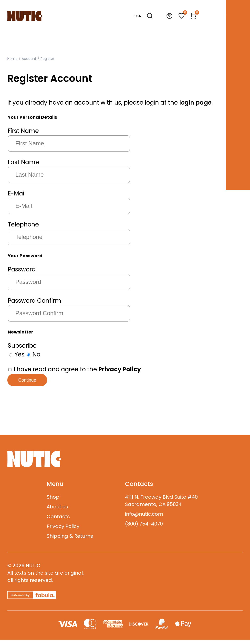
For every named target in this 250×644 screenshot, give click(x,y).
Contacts (58, 521)
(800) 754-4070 (144, 528)
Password (22, 269)
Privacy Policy (63, 531)
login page (195, 102)
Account (29, 59)
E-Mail (17, 193)
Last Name (23, 162)
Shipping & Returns (70, 540)
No (34, 354)
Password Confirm (35, 301)
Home (12, 59)
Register (47, 59)
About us (57, 511)
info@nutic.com (144, 518)
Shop (53, 501)
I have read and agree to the (75, 369)
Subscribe (22, 346)
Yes (17, 354)
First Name (23, 131)
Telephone (23, 224)
